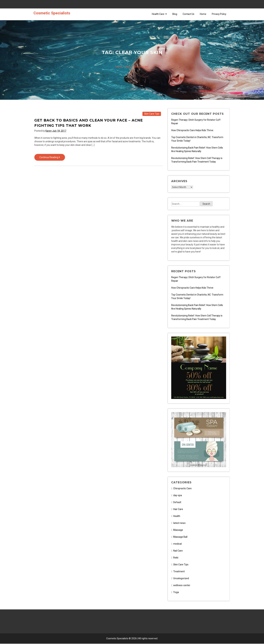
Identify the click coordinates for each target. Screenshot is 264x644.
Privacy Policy (219, 14)
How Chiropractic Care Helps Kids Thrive (192, 130)
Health (177, 516)
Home (203, 14)
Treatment (179, 572)
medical (177, 544)
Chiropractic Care (182, 489)
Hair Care (178, 509)
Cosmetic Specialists (52, 13)
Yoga (176, 593)
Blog (175, 14)
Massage (178, 530)
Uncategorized (181, 579)
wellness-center (182, 586)
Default (177, 503)
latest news (179, 523)
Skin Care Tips (152, 114)
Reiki (176, 558)
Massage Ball (180, 537)
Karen (49, 131)
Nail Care (178, 551)
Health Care (159, 14)
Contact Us (188, 14)
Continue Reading (52, 158)
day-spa (178, 496)
